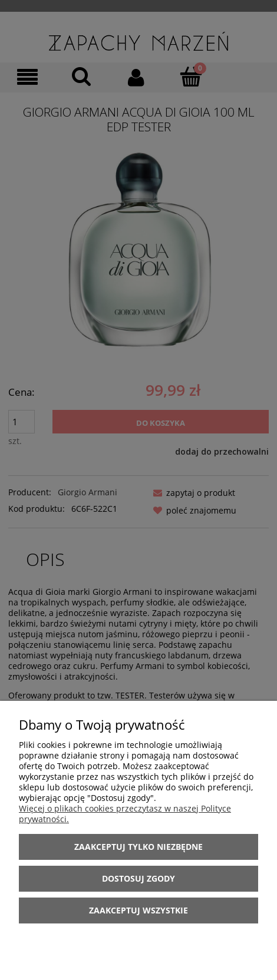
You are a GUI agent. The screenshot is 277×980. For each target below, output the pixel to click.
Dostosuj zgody (138, 878)
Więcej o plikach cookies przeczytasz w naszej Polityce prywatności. (125, 814)
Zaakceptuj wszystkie (138, 910)
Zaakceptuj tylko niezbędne (138, 847)
